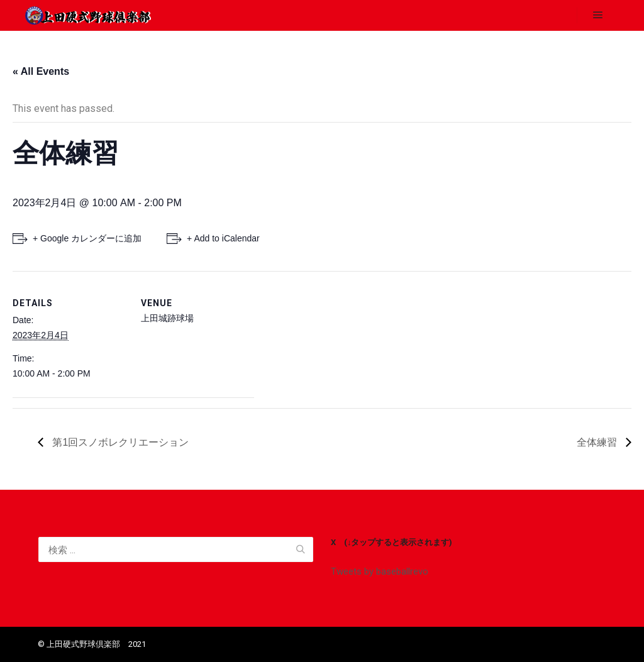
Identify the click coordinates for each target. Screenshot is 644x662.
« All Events (41, 71)
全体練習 (598, 442)
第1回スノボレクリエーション (119, 442)
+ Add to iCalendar (223, 238)
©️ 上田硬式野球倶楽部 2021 (92, 644)
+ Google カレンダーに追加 (87, 238)
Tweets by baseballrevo (380, 571)
